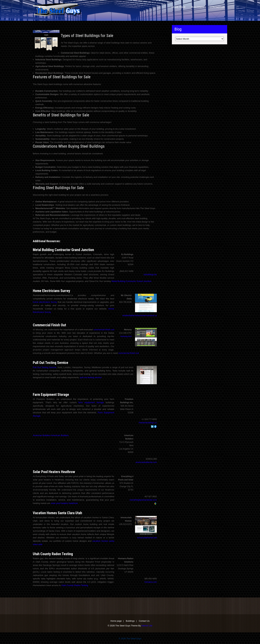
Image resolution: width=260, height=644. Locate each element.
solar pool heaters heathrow (64, 503)
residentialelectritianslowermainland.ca (140, 316)
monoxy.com (126, 336)
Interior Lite (147, 626)
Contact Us (217, 7)
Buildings (198, 7)
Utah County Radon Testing (53, 554)
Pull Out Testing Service (51, 363)
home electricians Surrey (45, 302)
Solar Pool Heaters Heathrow (54, 472)
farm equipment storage (91, 402)
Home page (179, 7)
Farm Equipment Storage (51, 395)
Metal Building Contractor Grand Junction (63, 250)
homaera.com (151, 582)
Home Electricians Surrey (52, 291)
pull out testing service (91, 377)
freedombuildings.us (148, 423)
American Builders (42, 435)
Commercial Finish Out (49, 325)
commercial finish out (104, 330)
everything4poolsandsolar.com (143, 500)
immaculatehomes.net (147, 538)
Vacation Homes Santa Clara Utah (57, 513)
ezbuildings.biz (150, 275)
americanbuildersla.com (146, 462)
